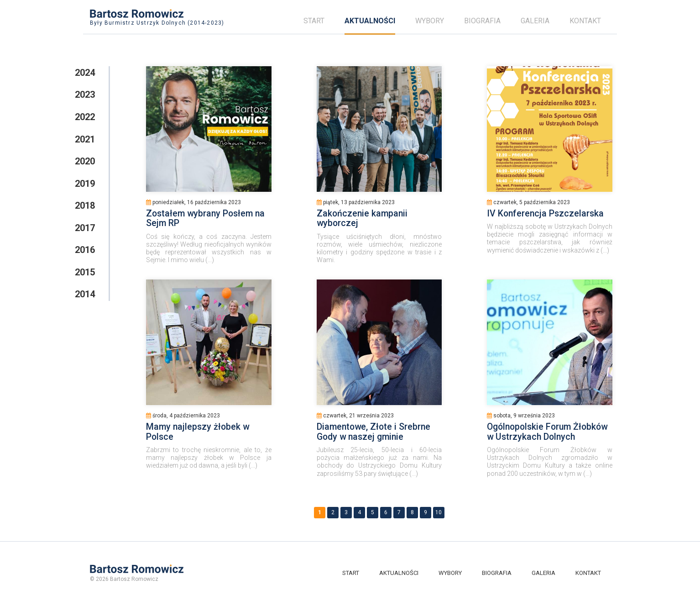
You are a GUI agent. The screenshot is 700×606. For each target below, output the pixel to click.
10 (439, 512)
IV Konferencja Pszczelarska (545, 213)
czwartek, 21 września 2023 (355, 416)
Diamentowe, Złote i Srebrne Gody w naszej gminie (374, 432)
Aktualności (370, 21)
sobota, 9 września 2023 (521, 416)
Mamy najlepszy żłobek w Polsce (198, 432)
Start (314, 21)
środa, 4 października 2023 (183, 416)
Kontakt (585, 21)
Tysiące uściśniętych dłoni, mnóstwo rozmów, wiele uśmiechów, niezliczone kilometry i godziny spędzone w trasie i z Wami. (379, 248)
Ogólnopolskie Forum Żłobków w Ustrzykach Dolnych (547, 432)
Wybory (430, 21)
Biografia (482, 21)
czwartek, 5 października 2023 (528, 202)
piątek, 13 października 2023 (356, 202)
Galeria (535, 21)
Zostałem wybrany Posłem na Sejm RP (205, 218)
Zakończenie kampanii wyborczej (362, 218)
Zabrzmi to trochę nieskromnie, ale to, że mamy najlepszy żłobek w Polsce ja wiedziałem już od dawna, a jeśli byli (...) (209, 458)
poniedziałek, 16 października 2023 (193, 202)
